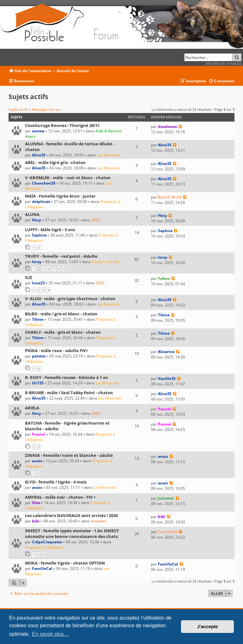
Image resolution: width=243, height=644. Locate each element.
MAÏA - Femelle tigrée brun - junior (60, 196)
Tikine (38, 319)
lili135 (38, 383)
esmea (38, 131)
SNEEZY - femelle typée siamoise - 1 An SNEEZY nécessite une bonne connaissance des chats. (72, 534)
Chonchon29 (44, 183)
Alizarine (166, 352)
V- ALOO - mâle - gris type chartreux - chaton (70, 299)
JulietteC (166, 498)
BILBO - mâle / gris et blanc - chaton (61, 314)
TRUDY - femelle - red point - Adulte (61, 256)
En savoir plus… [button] (50, 634)
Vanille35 (167, 379)
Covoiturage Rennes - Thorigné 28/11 (62, 125)
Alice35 (39, 155)
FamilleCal (42, 568)
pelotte (39, 356)
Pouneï (165, 409)
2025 (96, 220)
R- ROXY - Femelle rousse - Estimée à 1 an (67, 377)
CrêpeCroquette (47, 542)
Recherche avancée (224, 63)
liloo (36, 503)
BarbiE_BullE (170, 197)
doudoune (168, 126)
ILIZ (29, 277)
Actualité (99, 521)
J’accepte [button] (208, 627)
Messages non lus (46, 109)
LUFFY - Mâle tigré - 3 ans (50, 230)
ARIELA (32, 408)
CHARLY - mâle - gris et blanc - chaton (63, 332)
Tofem (164, 278)
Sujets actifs (18, 109)
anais (37, 461)
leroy (37, 262)
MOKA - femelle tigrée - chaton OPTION (65, 563)
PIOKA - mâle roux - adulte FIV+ (56, 350)
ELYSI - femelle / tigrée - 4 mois (56, 482)
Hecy (37, 220)
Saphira (39, 235)
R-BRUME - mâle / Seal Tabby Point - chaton (69, 393)
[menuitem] (221, 81)
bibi (36, 521)
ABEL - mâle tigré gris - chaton (55, 162)
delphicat (41, 202)
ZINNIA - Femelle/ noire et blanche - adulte (69, 455)
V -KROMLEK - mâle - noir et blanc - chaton (68, 178)
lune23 (38, 283)
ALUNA (32, 214)
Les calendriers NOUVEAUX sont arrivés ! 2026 (71, 515)
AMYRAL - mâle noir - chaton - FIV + (60, 497)
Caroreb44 (168, 532)
